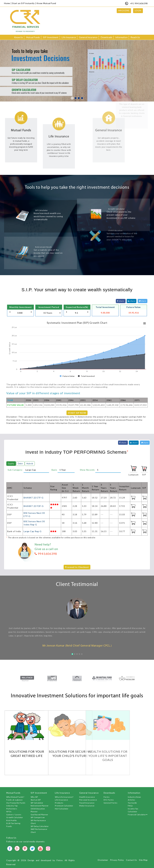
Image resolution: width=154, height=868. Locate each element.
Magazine (124, 11)
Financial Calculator (138, 815)
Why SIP (34, 797)
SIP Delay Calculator (40, 826)
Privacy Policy (117, 860)
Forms (107, 797)
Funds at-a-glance (14, 800)
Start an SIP (36, 800)
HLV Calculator (62, 809)
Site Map (143, 860)
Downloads (106, 37)
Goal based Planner (39, 815)
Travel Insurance (87, 803)
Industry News (134, 797)
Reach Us (135, 37)
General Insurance (88, 37)
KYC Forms (109, 800)
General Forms (111, 803)
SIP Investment (51, 37)
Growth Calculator (15, 817)
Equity (11, 464)
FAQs (130, 806)
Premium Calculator (64, 806)
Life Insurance (69, 37)
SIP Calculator (37, 803)
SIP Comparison (38, 817)
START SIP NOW (77, 413)
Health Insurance (87, 797)
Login (138, 11)
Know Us (19, 37)
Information (121, 37)
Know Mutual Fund (46, 3)
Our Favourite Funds (16, 803)
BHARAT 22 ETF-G (33, 498)
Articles (131, 800)
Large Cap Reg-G (32, 531)
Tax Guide (132, 803)
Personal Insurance (88, 800)
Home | (8, 3)
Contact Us (132, 860)
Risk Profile (12, 820)
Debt (20, 464)
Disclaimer (103, 860)
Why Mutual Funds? (15, 797)
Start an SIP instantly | (24, 3)
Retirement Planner (40, 806)
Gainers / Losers (14, 815)
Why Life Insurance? (64, 797)
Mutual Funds (33, 37)
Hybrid (30, 464)
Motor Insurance (87, 806)
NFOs (9, 812)
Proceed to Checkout (77, 567)
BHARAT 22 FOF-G (34, 506)
